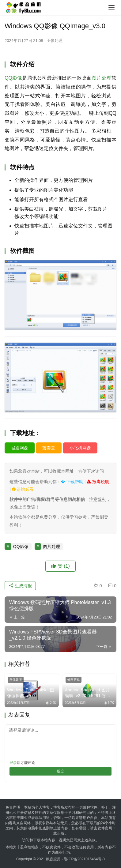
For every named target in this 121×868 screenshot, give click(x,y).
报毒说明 (98, 482)
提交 (61, 771)
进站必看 (23, 489)
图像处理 (55, 41)
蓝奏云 (49, 448)
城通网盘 (20, 448)
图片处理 (102, 78)
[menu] (112, 8)
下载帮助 (72, 482)
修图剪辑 (74, 680)
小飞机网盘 (80, 448)
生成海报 (20, 586)
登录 (13, 763)
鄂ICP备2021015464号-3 (84, 859)
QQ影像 (13, 78)
